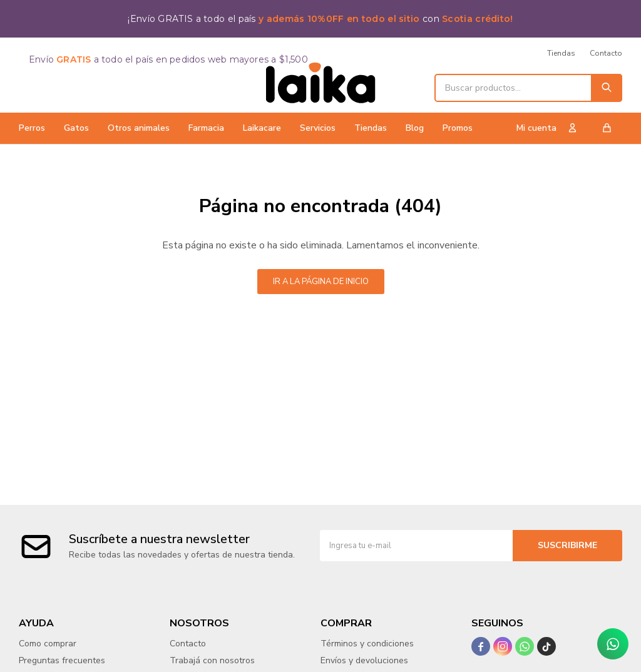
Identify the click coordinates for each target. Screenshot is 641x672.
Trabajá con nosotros (212, 660)
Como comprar (48, 644)
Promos (458, 128)
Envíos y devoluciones (364, 660)
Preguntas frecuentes (62, 660)
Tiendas (371, 128)
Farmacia (206, 128)
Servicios (318, 128)
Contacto (606, 53)
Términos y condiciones (367, 644)
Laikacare (262, 128)
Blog (415, 128)
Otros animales (139, 128)
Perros (32, 128)
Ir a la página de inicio (321, 282)
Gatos (76, 128)
